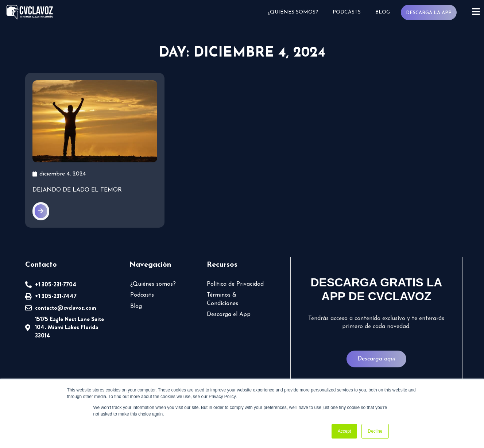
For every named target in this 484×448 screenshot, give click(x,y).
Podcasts (347, 12)
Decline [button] (375, 431)
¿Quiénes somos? (293, 12)
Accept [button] (344, 431)
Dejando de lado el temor (77, 190)
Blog (383, 12)
